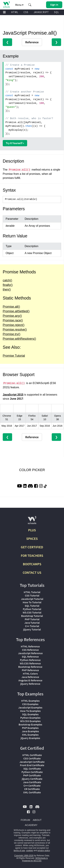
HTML (15, 12)
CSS (26, 12)
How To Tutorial (32, 602)
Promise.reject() (14, 325)
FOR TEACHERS (32, 556)
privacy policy (44, 851)
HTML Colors (30, 674)
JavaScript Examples (30, 707)
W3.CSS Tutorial (32, 612)
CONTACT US (32, 572)
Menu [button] (19, 5)
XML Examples (30, 735)
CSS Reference (30, 650)
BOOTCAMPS (32, 564)
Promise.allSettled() (16, 311)
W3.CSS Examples (30, 721)
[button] (30, 5)
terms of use (19, 851)
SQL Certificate (32, 769)
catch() (7, 280)
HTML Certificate (32, 755)
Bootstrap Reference (30, 667)
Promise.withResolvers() (19, 339)
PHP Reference (30, 670)
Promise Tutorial (14, 356)
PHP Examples (30, 728)
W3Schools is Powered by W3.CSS (35, 859)
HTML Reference (30, 646)
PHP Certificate (32, 775)
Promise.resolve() (15, 330)
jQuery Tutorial (32, 629)
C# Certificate (32, 789)
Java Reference (30, 677)
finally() (8, 285)
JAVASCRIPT (41, 12)
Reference (32, 42)
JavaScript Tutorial (32, 599)
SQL (57, 12)
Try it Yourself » (15, 143)
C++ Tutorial (32, 626)
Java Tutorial (32, 623)
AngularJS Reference (30, 680)
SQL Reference (30, 657)
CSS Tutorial (32, 595)
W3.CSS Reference (30, 663)
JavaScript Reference (30, 653)
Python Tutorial (32, 609)
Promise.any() (12, 316)
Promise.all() (11, 307)
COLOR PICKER (32, 470)
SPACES (32, 539)
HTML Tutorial (32, 592)
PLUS (32, 530)
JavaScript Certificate (32, 762)
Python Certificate (32, 772)
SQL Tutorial (32, 606)
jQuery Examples (30, 738)
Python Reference (30, 660)
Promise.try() (12, 334)
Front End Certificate (32, 765)
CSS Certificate (32, 758)
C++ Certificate (32, 786)
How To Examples (30, 711)
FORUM (25, 820)
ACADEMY (31, 825)
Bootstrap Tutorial (32, 616)
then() (7, 290)
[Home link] (6, 4)
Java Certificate (32, 782)
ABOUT (37, 820)
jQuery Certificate (32, 779)
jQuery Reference (30, 684)
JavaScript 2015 (13, 395)
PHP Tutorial (32, 619)
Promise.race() (13, 320)
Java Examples (30, 731)
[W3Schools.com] (32, 522)
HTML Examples (30, 701)
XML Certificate (32, 792)
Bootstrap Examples (30, 724)
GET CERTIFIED (32, 547)
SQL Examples (30, 714)
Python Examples (30, 718)
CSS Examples (30, 704)
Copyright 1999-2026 (24, 856)
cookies (30, 851)
